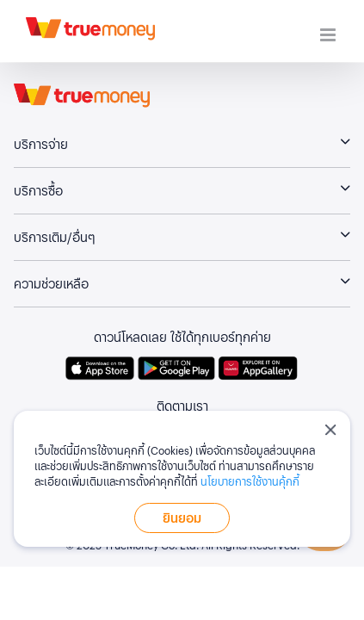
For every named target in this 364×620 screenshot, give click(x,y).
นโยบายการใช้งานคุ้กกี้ (250, 481)
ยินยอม (182, 518)
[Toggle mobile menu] (329, 35)
